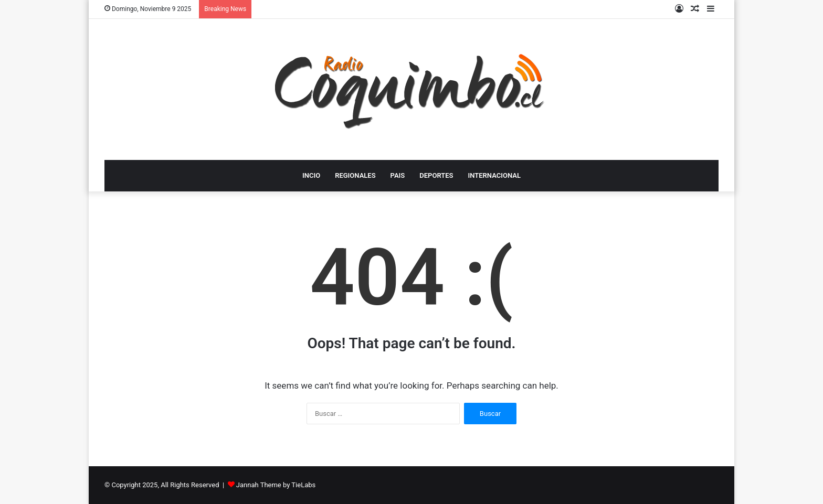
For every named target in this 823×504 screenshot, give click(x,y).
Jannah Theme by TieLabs (276, 485)
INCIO (311, 175)
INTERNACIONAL (494, 175)
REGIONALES (355, 175)
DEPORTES (436, 175)
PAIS (398, 175)
